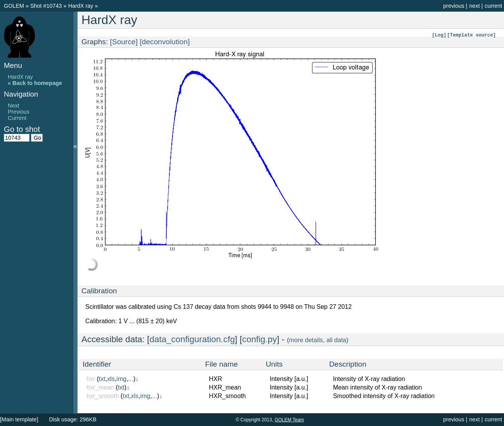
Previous (19, 112)
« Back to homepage (35, 83)
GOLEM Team (289, 420)
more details (306, 340)
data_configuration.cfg (192, 339)
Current (17, 118)
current (493, 6)
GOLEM (15, 6)
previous (454, 6)
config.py (260, 339)
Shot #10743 (46, 6)
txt (102, 379)
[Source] (124, 42)
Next (14, 106)
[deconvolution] (165, 42)
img (121, 379)
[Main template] (19, 419)
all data (337, 340)
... (131, 379)
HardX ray (82, 6)
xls (111, 379)
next (474, 6)
